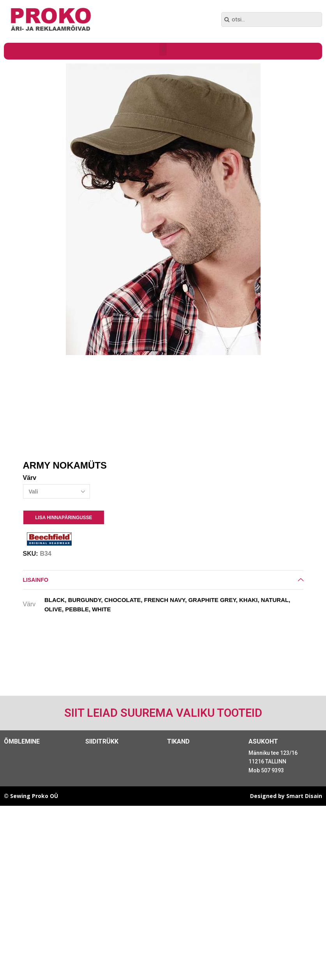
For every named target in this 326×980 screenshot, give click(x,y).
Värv (30, 478)
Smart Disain (304, 796)
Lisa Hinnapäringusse (63, 518)
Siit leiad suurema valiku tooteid (163, 713)
